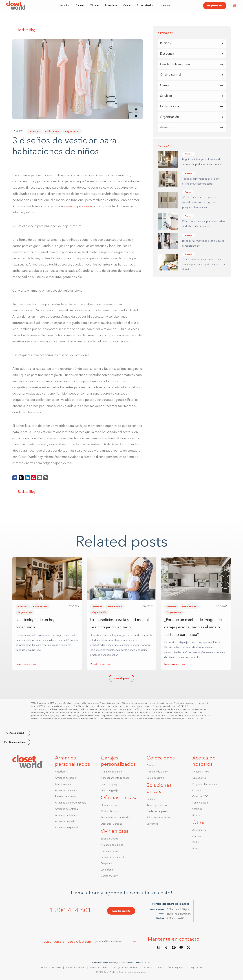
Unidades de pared (157, 812)
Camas (127, 6)
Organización (72, 131)
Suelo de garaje (109, 790)
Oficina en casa (109, 805)
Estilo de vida (52, 131)
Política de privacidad (76, 968)
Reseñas (197, 815)
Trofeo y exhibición (157, 805)
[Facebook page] (166, 947)
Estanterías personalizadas (115, 818)
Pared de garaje (109, 784)
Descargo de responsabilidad (125, 968)
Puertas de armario (65, 797)
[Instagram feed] (159, 947)
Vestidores (61, 772)
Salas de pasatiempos (159, 818)
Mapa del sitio (197, 968)
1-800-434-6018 (72, 911)
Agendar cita (199, 830)
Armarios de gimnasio (67, 828)
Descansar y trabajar (112, 824)
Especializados (145, 6)
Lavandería (111, 6)
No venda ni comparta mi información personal (164, 968)
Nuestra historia (201, 772)
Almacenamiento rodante (115, 778)
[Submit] (135, 942)
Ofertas (197, 836)
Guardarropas (63, 784)
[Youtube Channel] (181, 947)
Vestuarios (152, 824)
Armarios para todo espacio (71, 803)
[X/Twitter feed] (189, 947)
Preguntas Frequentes (204, 784)
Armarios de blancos (67, 815)
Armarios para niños (66, 790)
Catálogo (197, 809)
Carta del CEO (200, 797)
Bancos (151, 799)
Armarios (35, 131)
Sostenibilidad (200, 803)
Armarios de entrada (66, 809)
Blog (195, 849)
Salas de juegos (109, 839)
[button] (64, 6)
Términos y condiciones (50, 968)
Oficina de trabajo (111, 812)
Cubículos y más (110, 851)
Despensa (106, 864)
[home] (16, 6)
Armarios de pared (66, 778)
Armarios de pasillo (66, 822)
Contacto (197, 790)
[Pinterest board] (174, 947)
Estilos (196, 843)
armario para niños (79, 206)
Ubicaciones (199, 778)
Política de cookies (98, 968)
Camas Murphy (109, 876)
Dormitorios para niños (114, 857)
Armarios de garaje (111, 772)
